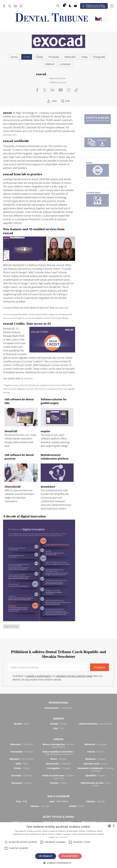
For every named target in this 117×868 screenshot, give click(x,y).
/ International (58, 708)
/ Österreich (22, 744)
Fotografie (99, 57)
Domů (14, 57)
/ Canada (58, 724)
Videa (84, 57)
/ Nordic (95, 764)
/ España (95, 775)
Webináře (70, 57)
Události (50, 64)
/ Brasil (22, 724)
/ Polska (21, 768)
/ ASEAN (77, 806)
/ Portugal (58, 768)
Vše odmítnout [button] (70, 856)
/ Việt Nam (40, 806)
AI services (27, 378)
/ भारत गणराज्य (58, 801)
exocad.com (10, 135)
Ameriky (58, 719)
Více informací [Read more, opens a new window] (62, 837)
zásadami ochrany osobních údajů (74, 676)
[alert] (58, 845)
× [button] (114, 826)
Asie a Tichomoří (58, 796)
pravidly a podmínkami (38, 676)
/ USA (58, 728)
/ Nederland (58, 764)
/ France (95, 752)
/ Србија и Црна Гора (58, 777)
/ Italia (22, 764)
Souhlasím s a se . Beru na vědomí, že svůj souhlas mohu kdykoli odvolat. (57, 678)
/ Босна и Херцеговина (58, 746)
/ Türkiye (58, 783)
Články (39, 57)
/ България (96, 744)
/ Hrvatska (22, 752)
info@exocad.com (58, 82)
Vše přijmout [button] (46, 856)
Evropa (58, 739)
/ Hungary (95, 759)
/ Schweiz (22, 783)
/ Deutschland (21, 759)
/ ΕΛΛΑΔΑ (58, 759)
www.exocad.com (58, 78)
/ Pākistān (95, 801)
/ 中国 (22, 801)
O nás (27, 57)
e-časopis (65, 64)
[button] (58, 863)
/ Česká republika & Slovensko (58, 753)
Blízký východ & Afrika (58, 817)
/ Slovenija (21, 775)
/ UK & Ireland (96, 784)
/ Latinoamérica (96, 724)
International (59, 703)
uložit (67, 101)
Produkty (54, 57)
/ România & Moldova (95, 770)
